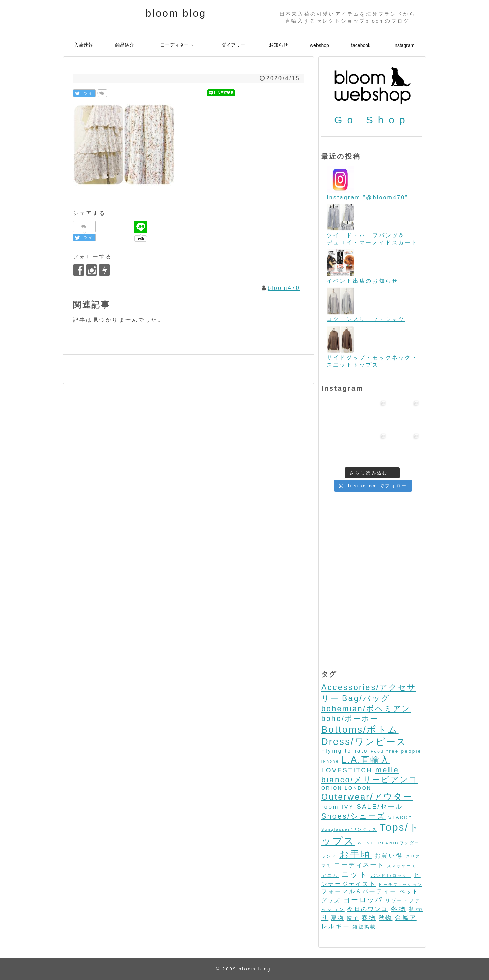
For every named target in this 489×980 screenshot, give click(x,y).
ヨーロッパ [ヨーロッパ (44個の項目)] (363, 900)
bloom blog (176, 13)
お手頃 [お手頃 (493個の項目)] (355, 854)
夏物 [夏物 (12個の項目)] (338, 918)
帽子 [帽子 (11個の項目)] (353, 918)
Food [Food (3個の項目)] (377, 751)
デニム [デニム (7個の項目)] (330, 875)
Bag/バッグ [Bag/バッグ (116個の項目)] (366, 698)
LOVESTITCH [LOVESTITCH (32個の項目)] (347, 770)
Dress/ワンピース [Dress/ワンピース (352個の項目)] (364, 742)
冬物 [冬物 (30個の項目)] (398, 909)
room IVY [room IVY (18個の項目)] (338, 807)
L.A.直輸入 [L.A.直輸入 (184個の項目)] (366, 759)
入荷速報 (84, 45)
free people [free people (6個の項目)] (404, 751)
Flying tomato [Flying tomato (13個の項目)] (345, 751)
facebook (361, 45)
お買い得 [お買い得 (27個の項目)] (389, 855)
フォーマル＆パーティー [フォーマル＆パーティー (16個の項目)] (359, 891)
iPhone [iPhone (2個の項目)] (330, 761)
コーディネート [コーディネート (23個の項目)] (359, 865)
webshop (320, 45)
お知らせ (278, 45)
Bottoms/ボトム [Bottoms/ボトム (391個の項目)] (360, 729)
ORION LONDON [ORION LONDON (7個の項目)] (346, 788)
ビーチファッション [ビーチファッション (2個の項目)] (400, 885)
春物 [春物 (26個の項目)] (369, 918)
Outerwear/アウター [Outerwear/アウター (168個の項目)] (367, 797)
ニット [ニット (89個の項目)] (355, 874)
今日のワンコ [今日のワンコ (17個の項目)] (368, 909)
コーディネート (177, 45)
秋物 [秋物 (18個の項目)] (385, 918)
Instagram (404, 45)
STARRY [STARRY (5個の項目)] (401, 817)
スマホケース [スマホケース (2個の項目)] (402, 866)
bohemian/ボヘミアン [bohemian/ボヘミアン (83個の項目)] (366, 709)
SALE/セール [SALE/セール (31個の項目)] (380, 807)
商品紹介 (125, 45)
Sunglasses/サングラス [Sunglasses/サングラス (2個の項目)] (349, 829)
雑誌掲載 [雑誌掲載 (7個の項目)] (364, 927)
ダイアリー (233, 45)
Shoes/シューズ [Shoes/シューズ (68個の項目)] (354, 816)
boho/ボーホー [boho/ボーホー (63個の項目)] (350, 719)
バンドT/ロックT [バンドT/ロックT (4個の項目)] (391, 876)
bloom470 (284, 288)
